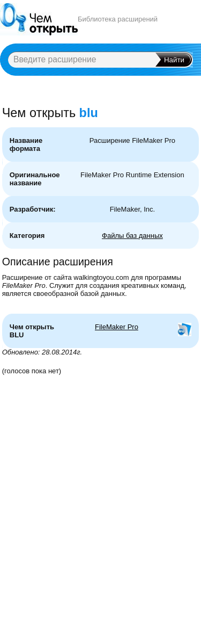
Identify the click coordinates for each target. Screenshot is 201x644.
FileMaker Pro (117, 327)
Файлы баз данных (132, 236)
